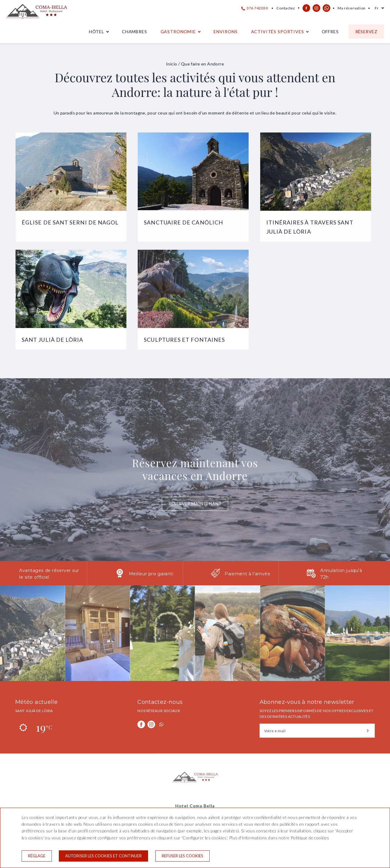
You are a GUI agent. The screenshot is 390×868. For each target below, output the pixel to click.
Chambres (135, 32)
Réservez (366, 32)
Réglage (37, 856)
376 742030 (255, 8)
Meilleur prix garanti (151, 574)
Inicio (172, 64)
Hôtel (97, 32)
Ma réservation (352, 8)
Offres (330, 32)
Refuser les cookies (183, 856)
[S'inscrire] (368, 731)
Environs (226, 32)
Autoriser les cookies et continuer (103, 856)
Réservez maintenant (195, 504)
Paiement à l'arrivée (247, 574)
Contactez (286, 8)
